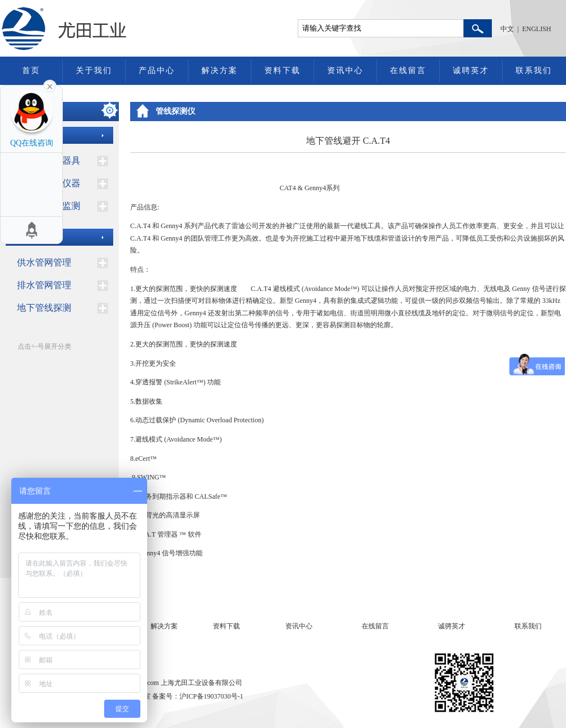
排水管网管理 (44, 285)
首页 (31, 70)
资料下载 (282, 70)
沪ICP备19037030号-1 (211, 696)
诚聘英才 (471, 70)
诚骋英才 (452, 626)
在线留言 (408, 70)
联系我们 (534, 70)
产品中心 (157, 70)
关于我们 (94, 70)
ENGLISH (536, 29)
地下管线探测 (44, 308)
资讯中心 (345, 70)
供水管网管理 (44, 262)
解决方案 (220, 70)
